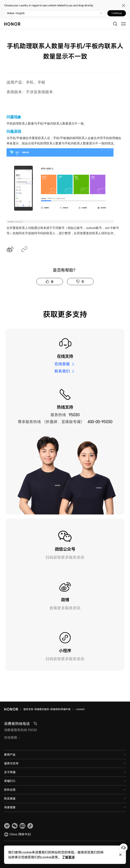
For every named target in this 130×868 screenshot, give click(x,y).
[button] (15, 826)
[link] (7, 826)
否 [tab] (83, 282)
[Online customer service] (123, 848)
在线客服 (62, 364)
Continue (117, 13)
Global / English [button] (16, 13)
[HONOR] (14, 709)
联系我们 (62, 371)
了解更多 (65, 857)
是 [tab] (52, 282)
